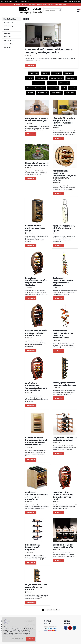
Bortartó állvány (42, 78)
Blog (65, 4)
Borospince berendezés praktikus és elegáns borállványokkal (36, 333)
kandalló (72, 88)
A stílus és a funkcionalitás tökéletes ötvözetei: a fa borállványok (37, 496)
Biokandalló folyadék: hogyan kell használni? (64, 546)
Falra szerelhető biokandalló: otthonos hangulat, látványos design (49, 51)
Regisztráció (77, 1)
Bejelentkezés (67, 1)
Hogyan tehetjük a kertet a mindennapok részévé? (37, 164)
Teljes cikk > (30, 65)
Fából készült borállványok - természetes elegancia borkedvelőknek (36, 387)
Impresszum (59, 4)
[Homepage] (15, 4)
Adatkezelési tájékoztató (28, 4)
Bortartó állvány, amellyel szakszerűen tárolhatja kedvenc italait (63, 496)
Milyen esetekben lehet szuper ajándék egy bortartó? (36, 587)
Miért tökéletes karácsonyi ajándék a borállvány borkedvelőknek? (63, 334)
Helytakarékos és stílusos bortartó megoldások (65, 439)
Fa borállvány (71, 78)
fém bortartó (34, 73)
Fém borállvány (8, 26)
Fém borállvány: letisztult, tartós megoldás (33, 547)
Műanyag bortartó (9, 40)
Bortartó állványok (57, 78)
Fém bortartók (53, 88)
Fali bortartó (7, 37)
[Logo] (14, 10)
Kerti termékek (8, 44)
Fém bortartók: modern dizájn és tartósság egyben (64, 228)
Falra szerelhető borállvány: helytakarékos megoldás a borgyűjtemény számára (65, 176)
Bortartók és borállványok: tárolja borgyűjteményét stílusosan (63, 281)
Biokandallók (69, 73)
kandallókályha (42, 93)
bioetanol (45, 73)
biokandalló (57, 73)
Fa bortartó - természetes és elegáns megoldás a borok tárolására (36, 281)
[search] (52, 11)
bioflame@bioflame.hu (23, 1)
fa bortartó (52, 83)
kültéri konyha (70, 93)
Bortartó (29, 78)
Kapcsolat (51, 4)
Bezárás (30, 639)
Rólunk (18, 4)
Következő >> (56, 610)
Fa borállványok (39, 83)
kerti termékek (56, 93)
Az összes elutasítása (18, 639)
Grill (64, 88)
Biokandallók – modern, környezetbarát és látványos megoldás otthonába (64, 122)
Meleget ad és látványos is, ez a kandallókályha (37, 120)
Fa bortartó (7, 33)
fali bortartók (64, 83)
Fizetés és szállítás (42, 4)
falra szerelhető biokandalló (36, 88)
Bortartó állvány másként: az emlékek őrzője (35, 228)
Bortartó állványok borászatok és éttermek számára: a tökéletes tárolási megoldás (36, 441)
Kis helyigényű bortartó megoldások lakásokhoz (64, 384)
